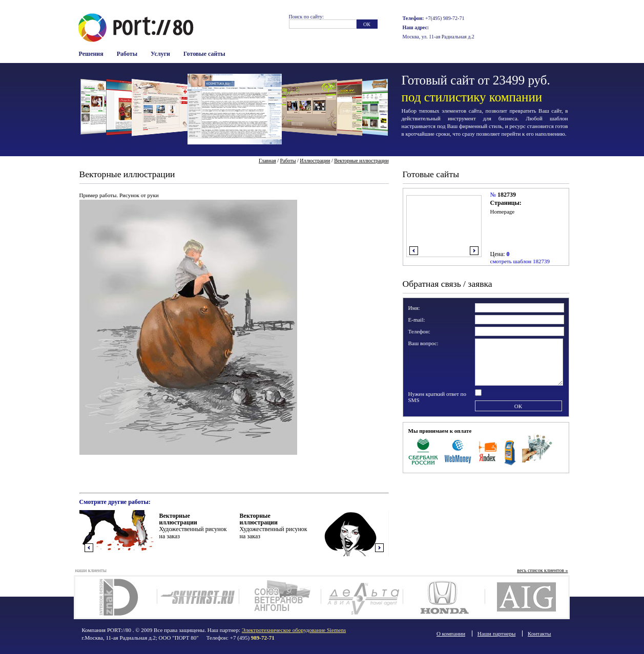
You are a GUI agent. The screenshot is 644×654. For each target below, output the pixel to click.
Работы (127, 54)
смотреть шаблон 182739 (520, 261)
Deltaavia (362, 597)
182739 (507, 195)
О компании (451, 634)
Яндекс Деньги (488, 451)
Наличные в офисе (537, 451)
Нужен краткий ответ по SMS (438, 397)
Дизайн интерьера (116, 597)
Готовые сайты (204, 54)
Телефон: (419, 331)
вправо (474, 251)
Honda (444, 597)
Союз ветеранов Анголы (280, 597)
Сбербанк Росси (423, 451)
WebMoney (458, 451)
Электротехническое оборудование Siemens (294, 630)
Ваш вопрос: (423, 343)
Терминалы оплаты (510, 451)
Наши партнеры (497, 634)
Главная (267, 161)
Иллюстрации (315, 161)
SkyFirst (198, 597)
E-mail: (417, 320)
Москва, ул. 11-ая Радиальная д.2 (439, 37)
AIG (526, 597)
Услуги (160, 54)
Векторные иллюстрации (361, 161)
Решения (91, 54)
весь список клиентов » (542, 570)
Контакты (539, 634)
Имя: (414, 308)
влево (414, 251)
